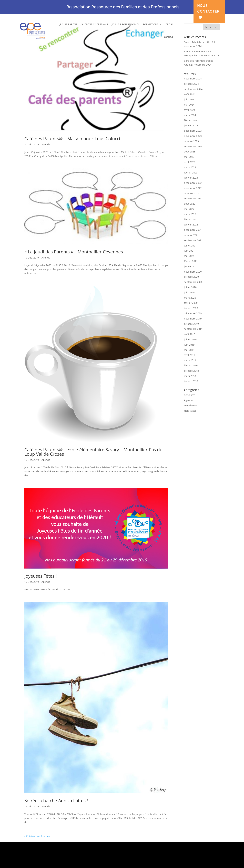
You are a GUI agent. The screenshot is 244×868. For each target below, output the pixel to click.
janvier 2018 (191, 381)
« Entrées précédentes (37, 836)
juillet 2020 (190, 287)
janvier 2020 (191, 308)
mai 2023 (189, 157)
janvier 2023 (191, 178)
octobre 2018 (191, 371)
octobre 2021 (191, 235)
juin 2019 (189, 345)
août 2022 (190, 204)
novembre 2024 (193, 79)
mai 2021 (189, 256)
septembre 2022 (193, 199)
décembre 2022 (193, 183)
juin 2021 (189, 251)
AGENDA (168, 38)
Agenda (46, 145)
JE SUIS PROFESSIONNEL (125, 25)
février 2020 (191, 303)
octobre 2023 (191, 141)
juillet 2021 (190, 246)
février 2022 (191, 219)
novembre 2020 (193, 272)
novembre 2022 (193, 188)
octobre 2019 (191, 324)
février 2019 (191, 365)
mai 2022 (189, 209)
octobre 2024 (191, 84)
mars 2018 (190, 376)
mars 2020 (190, 298)
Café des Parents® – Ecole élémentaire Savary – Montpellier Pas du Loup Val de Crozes (93, 452)
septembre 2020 (193, 282)
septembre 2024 (193, 89)
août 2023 (190, 152)
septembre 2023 (193, 146)
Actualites (190, 395)
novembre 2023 (193, 136)
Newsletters (191, 405)
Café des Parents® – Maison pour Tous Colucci (72, 139)
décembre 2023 (193, 131)
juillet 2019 (190, 339)
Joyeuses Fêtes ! (41, 576)
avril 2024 (190, 110)
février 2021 (191, 261)
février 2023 (191, 173)
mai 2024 (189, 105)
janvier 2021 (191, 266)
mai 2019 (189, 350)
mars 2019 (190, 360)
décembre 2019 (193, 313)
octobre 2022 (191, 193)
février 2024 (191, 120)
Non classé (190, 411)
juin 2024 (189, 99)
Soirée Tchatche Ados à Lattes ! (56, 801)
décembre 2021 (193, 230)
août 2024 (190, 94)
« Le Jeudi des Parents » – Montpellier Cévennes (74, 252)
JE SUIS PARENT (68, 25)
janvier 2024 (191, 125)
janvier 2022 (191, 225)
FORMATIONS (151, 25)
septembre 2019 (193, 329)
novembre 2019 (193, 319)
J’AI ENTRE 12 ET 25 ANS (94, 25)
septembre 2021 (193, 240)
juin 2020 (189, 292)
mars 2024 (190, 115)
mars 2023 (190, 167)
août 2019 (190, 334)
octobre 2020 (191, 277)
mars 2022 (190, 214)
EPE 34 (169, 25)
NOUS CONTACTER (208, 12)
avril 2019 (190, 355)
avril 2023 (190, 162)
